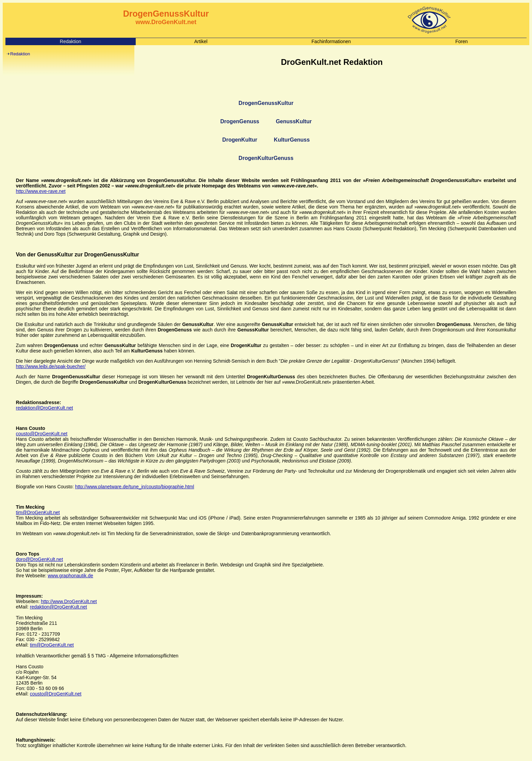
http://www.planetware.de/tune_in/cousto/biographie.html (135, 487)
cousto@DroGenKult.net (42, 434)
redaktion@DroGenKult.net (44, 408)
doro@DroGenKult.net (40, 559)
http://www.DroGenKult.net (69, 601)
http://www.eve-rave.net (41, 191)
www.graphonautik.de (71, 576)
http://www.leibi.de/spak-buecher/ (51, 366)
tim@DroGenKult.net (38, 512)
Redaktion (20, 54)
